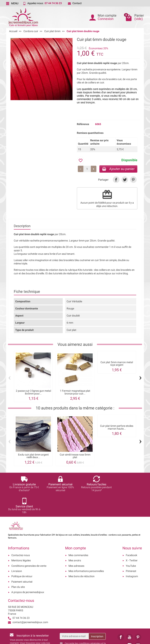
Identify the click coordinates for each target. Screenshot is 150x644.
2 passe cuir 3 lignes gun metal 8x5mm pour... (33, 392)
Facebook (131, 534)
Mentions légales (21, 539)
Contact (75, 3)
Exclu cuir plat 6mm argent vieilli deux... (33, 456)
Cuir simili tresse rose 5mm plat (75, 456)
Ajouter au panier (118, 169)
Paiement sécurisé (22, 560)
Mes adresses (76, 544)
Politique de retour (22, 555)
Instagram (132, 555)
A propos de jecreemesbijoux (28, 570)
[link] (116, 180)
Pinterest (131, 549)
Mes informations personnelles (86, 549)
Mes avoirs (75, 539)
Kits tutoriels (85, 270)
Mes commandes (78, 534)
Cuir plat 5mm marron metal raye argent (117, 364)
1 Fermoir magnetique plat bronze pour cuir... (75, 392)
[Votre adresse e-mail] (74, 615)
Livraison (17, 549)
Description (22, 226)
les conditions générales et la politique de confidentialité (85, 623)
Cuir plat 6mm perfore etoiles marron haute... (117, 428)
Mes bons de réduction (82, 555)
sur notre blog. (120, 274)
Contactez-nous (21, 534)
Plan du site (18, 565)
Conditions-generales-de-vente (29, 544)
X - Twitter (132, 539)
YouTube (131, 544)
